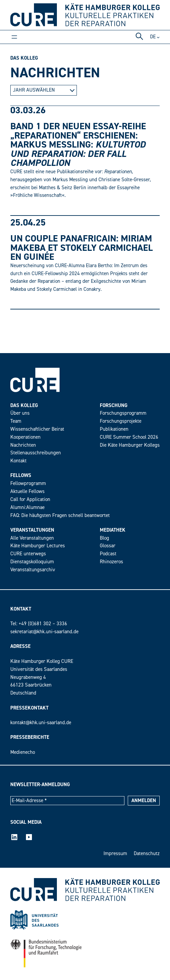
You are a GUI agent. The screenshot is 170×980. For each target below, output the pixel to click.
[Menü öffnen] (14, 37)
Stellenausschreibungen (36, 453)
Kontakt (18, 461)
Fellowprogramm (28, 484)
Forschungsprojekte (121, 421)
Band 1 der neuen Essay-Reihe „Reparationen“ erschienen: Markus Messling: (78, 145)
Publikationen (114, 429)
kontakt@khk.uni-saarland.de (41, 723)
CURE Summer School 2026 (129, 437)
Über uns (20, 413)
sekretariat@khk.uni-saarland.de (44, 632)
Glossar (108, 546)
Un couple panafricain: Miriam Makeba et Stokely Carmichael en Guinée (82, 248)
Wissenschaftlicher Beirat (37, 429)
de (153, 37)
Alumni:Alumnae (27, 507)
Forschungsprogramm (123, 413)
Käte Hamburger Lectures (38, 546)
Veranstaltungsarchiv (33, 570)
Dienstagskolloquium (32, 562)
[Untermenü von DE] (158, 37)
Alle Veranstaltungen (32, 538)
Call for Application (30, 499)
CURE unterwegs (28, 554)
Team (16, 421)
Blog (104, 538)
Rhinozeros (111, 562)
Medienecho (23, 752)
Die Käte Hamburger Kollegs (130, 445)
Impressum (115, 854)
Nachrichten (23, 445)
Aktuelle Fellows (27, 491)
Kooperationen (25, 437)
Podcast (108, 554)
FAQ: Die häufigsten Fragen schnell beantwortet (60, 515)
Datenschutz (147, 854)
